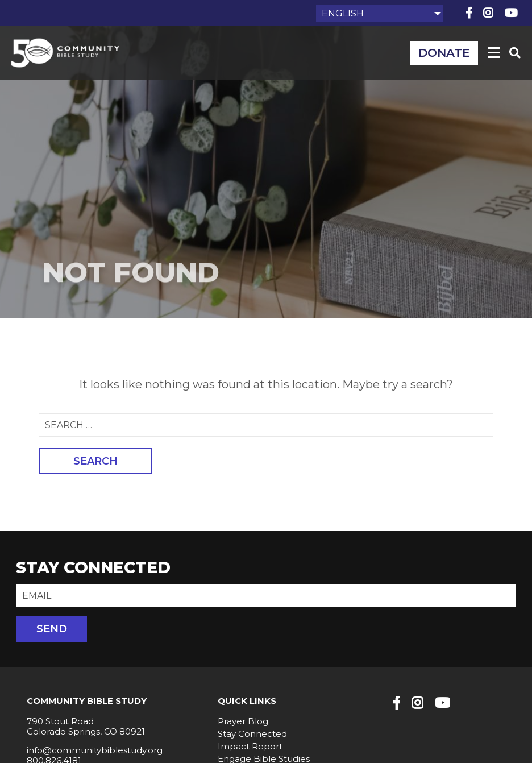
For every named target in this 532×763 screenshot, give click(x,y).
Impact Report (250, 746)
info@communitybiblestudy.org (95, 750)
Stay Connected (252, 734)
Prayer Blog (243, 721)
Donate (444, 53)
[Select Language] (380, 13)
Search (95, 461)
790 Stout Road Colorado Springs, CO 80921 (86, 726)
